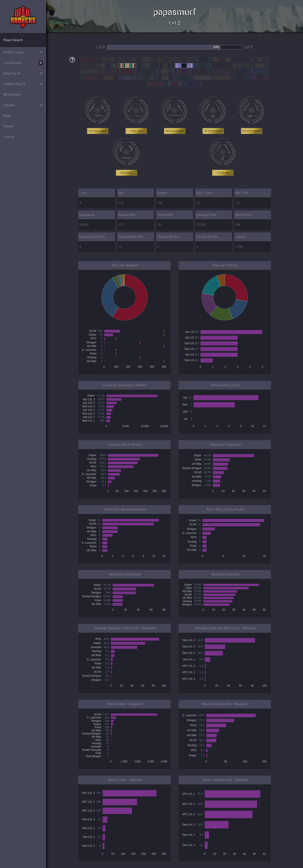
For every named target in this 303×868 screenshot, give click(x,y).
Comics (9, 137)
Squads (9, 105)
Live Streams (23, 63)
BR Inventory (12, 95)
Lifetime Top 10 (14, 84)
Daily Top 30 (12, 73)
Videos (8, 126)
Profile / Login (14, 52)
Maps (7, 116)
